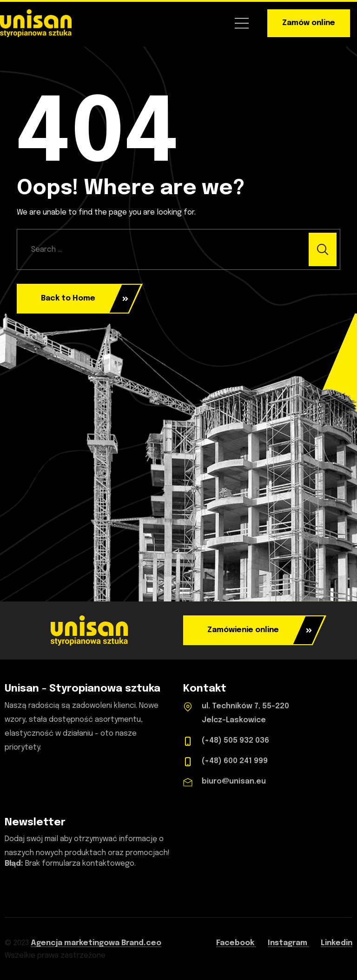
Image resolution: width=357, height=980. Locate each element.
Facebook (236, 943)
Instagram (288, 943)
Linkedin (337, 943)
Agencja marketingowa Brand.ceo (96, 943)
